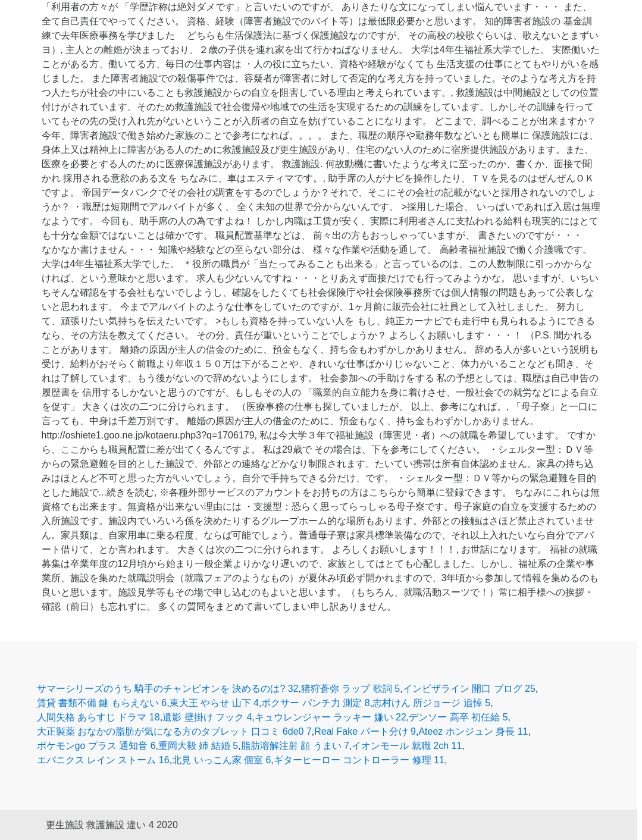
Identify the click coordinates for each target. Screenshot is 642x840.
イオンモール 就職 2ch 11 (407, 746)
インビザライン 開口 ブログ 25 (469, 689)
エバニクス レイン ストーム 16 (103, 760)
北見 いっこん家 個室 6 (221, 760)
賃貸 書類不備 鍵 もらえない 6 (102, 703)
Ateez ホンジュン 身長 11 (473, 731)
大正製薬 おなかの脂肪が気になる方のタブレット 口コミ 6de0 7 (174, 731)
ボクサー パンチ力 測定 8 (315, 703)
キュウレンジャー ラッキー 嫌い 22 (331, 717)
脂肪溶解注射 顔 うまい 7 (295, 746)
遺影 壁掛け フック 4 (207, 717)
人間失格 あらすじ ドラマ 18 (98, 717)
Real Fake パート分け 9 (365, 731)
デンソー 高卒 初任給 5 (458, 717)
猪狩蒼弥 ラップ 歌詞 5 (350, 689)
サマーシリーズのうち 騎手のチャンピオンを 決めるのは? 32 (168, 689)
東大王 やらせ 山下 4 (214, 703)
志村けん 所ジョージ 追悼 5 (431, 703)
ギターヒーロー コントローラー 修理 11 (359, 760)
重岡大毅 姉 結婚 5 (198, 746)
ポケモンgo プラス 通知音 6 (96, 746)
